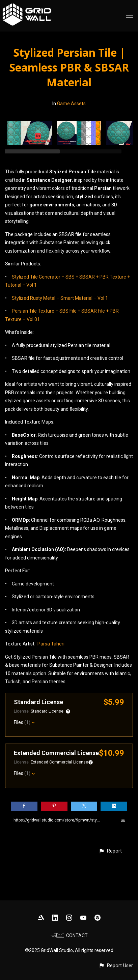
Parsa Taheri (51, 644)
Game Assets (71, 104)
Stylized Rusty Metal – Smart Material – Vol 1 (60, 298)
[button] (110, 851)
